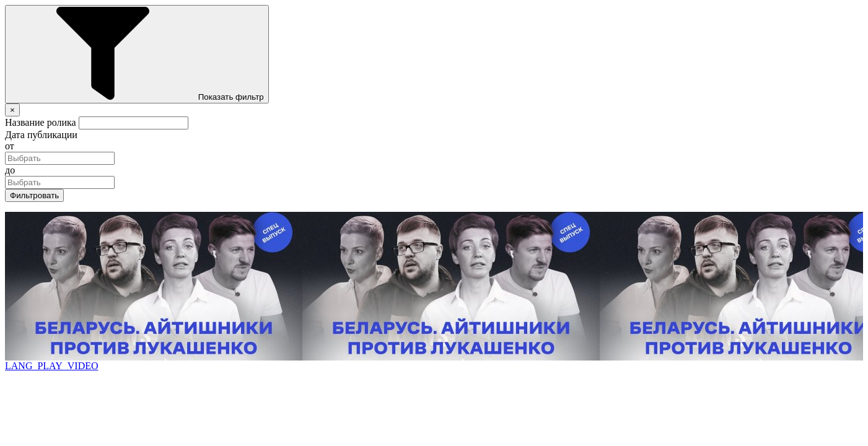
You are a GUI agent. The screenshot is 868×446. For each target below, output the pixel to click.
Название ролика (41, 122)
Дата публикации (41, 135)
